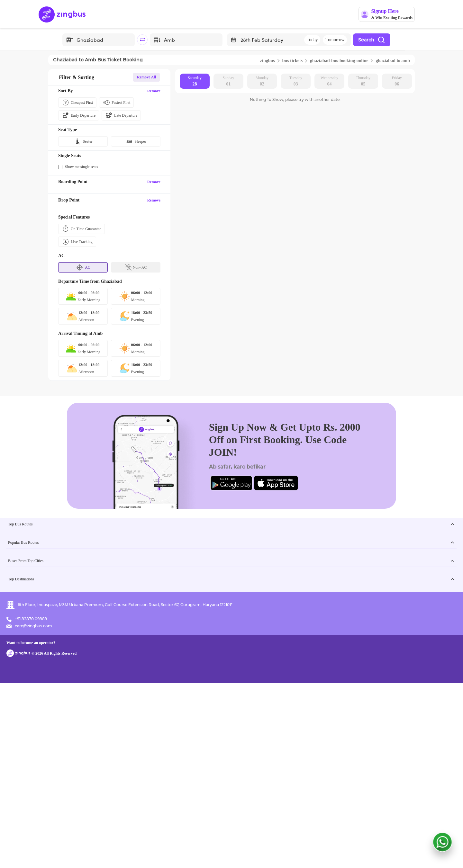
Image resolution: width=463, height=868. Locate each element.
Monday (262, 81)
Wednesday (329, 81)
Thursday (363, 81)
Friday (397, 81)
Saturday (195, 81)
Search (372, 40)
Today (312, 40)
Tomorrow (335, 40)
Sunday (228, 81)
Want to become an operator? (273, 854)
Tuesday (296, 81)
